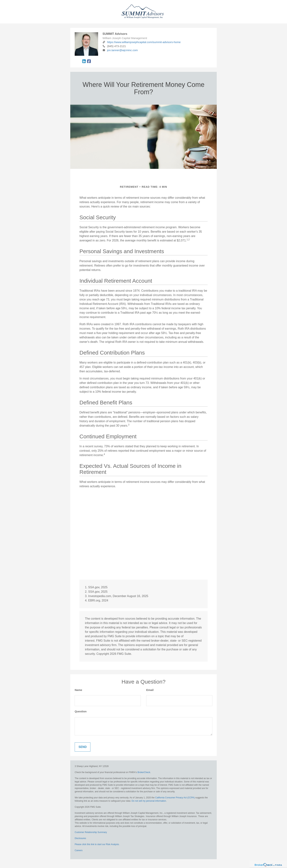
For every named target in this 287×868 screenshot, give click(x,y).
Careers (79, 850)
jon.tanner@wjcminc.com (120, 50)
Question (81, 711)
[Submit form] (83, 747)
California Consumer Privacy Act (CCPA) (175, 798)
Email (150, 690)
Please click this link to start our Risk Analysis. (97, 844)
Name (78, 690)
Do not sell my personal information (149, 801)
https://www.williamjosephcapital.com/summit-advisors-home (142, 42)
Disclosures (80, 838)
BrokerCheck (144, 772)
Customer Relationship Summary (91, 832)
